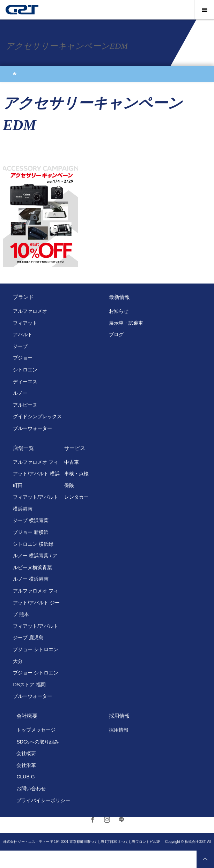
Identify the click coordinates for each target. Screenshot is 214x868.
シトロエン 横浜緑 (33, 544)
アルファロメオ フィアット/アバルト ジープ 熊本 (36, 602)
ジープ (20, 346)
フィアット (25, 323)
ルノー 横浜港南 (31, 579)
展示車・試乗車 (126, 323)
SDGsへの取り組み (38, 742)
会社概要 (26, 753)
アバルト (23, 334)
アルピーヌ (25, 405)
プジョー (23, 358)
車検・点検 (76, 474)
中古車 (72, 462)
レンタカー (76, 497)
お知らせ (119, 311)
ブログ (116, 334)
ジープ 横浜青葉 (31, 520)
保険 (69, 485)
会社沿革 (26, 765)
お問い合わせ (31, 788)
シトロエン (25, 370)
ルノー (20, 393)
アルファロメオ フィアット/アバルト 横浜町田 (36, 474)
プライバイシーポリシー (43, 800)
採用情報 (119, 730)
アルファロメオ (30, 311)
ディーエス (25, 382)
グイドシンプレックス (37, 416)
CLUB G (25, 777)
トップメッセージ (36, 730)
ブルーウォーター (32, 428)
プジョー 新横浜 (31, 532)
